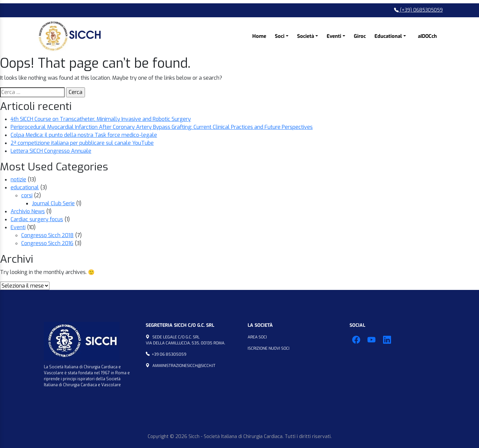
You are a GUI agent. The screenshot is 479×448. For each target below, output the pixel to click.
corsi (27, 195)
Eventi (18, 227)
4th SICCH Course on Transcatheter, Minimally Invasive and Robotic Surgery (101, 119)
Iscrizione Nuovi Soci (269, 348)
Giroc (360, 36)
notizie (18, 179)
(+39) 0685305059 (418, 10)
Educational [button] (388, 36)
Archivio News (28, 211)
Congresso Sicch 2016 (47, 243)
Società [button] (306, 36)
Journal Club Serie (53, 203)
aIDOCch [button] (427, 36)
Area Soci (257, 337)
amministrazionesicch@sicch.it (184, 366)
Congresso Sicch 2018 (47, 235)
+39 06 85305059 (169, 354)
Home (259, 36)
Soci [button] (280, 36)
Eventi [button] (334, 36)
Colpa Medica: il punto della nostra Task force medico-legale (84, 135)
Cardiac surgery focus (37, 219)
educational (25, 187)
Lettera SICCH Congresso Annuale (51, 151)
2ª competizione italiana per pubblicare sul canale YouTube (82, 143)
